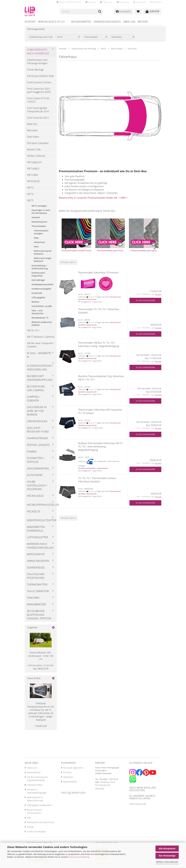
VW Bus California (36, 158)
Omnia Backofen (38, 563)
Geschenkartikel (38, 470)
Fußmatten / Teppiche (36, 462)
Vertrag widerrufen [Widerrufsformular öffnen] (73, 795)
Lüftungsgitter (38, 299)
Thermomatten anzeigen (41, 234)
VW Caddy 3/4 (34, 164)
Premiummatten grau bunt (110, 252)
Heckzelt (36, 219)
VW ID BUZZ (33, 183)
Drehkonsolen (37, 423)
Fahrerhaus (39, 244)
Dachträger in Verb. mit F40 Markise (41, 214)
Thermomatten (39, 228)
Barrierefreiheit (34, 774)
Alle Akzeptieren (167, 849)
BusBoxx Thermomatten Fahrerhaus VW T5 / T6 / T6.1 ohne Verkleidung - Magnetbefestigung (101, 449)
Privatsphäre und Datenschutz (41, 824)
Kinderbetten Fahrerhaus (36, 531)
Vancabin (33, 600)
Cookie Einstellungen (36, 834)
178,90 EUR (41, 728)
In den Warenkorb (145, 303)
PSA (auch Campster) (38, 145)
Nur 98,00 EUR (41, 669)
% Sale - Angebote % (39, 357)
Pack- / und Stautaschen (38, 314)
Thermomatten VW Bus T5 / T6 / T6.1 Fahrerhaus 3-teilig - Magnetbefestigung (99, 346)
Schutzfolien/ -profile (42, 308)
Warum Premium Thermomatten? (34, 813)
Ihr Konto (67, 774)
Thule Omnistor (38, 593)
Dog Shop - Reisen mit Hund (38, 432)
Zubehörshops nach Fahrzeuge (38, 53)
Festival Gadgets (38, 447)
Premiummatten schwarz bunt (76, 252)
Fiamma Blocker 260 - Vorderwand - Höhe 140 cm (41, 658)
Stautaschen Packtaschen (36, 578)
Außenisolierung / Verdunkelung (40, 370)
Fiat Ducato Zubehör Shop (40, 78)
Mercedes (32, 132)
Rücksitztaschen (39, 224)
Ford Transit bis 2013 (38, 120)
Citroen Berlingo (35, 72)
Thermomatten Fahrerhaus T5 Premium (98, 275)
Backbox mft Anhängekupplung (40, 380)
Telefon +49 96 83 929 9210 (69, 2)
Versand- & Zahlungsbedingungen (37, 793)
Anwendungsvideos (107, 22)
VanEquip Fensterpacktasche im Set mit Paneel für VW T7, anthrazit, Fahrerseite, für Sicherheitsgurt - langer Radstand (41, 714)
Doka (36, 240)
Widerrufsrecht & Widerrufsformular (35, 801)
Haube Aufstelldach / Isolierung (37, 487)
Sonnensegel (36, 569)
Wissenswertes (81, 22)
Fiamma (32, 453)
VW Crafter (33, 177)
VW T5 (30, 202)
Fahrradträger (38, 282)
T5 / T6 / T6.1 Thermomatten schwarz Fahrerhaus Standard (97, 482)
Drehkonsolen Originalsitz (38, 276)
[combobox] (68, 264)
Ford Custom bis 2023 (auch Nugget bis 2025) (39, 92)
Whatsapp (91, 2)
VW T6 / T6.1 (33, 332)
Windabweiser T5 (40, 320)
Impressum (32, 770)
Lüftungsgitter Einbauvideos (39, 807)
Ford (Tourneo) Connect (39, 84)
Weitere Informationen (167, 862)
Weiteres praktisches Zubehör (42, 326)
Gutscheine (35, 477)
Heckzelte (34, 513)
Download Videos (35, 787)
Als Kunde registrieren (73, 770)
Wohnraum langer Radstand (43, 262)
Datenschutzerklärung (79, 857)
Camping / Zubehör (33, 401)
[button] (123, 2)
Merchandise (36, 556)
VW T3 (30, 190)
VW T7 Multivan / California (41, 339)
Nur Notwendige (167, 856)
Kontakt (30, 22)
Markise (35, 304)
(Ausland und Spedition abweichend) (93, 470)
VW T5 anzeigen (39, 208)
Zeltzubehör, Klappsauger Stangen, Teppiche (39, 617)
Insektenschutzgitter (41, 291)
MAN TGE (32, 126)
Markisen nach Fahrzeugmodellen (40, 548)
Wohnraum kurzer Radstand (43, 254)
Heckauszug (35, 498)
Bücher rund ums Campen (36, 390)
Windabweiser (36, 606)
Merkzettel (156, 2)
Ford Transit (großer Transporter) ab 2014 (38, 112)
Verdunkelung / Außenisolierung (40, 269)
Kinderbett (37, 295)
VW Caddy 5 (33, 170)
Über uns (129, 22)
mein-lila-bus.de (138, 806)
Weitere (143, 22)
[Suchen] (100, 12)
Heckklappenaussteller (43, 286)
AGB (29, 820)
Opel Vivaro (33, 139)
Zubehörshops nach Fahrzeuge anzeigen (37, 64)
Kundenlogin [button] (140, 2)
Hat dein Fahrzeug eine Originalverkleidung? (37, 781)
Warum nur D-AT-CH (51, 22)
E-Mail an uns (106, 2)
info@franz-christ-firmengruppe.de (105, 786)
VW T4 (30, 196)
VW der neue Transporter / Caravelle (41, 347)
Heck (36, 249)
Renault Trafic (34, 152)
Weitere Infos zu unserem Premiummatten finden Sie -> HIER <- (93, 200)
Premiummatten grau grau (144, 252)
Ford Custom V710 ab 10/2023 (38, 102)
